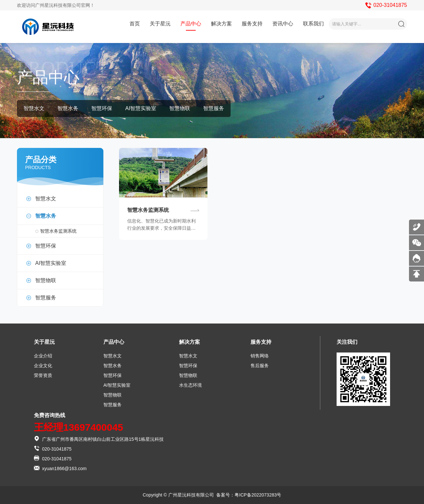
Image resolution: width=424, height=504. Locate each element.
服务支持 (252, 24)
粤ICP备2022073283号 (258, 495)
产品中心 (191, 24)
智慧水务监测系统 (58, 231)
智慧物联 (180, 108)
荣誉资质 (43, 375)
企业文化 (43, 366)
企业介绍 (43, 356)
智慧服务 (214, 108)
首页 (135, 24)
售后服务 (260, 366)
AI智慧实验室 (141, 108)
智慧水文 (34, 108)
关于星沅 (160, 24)
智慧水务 (68, 108)
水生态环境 (190, 385)
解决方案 (221, 24)
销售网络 (260, 356)
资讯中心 (283, 24)
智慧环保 (102, 108)
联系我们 (313, 24)
